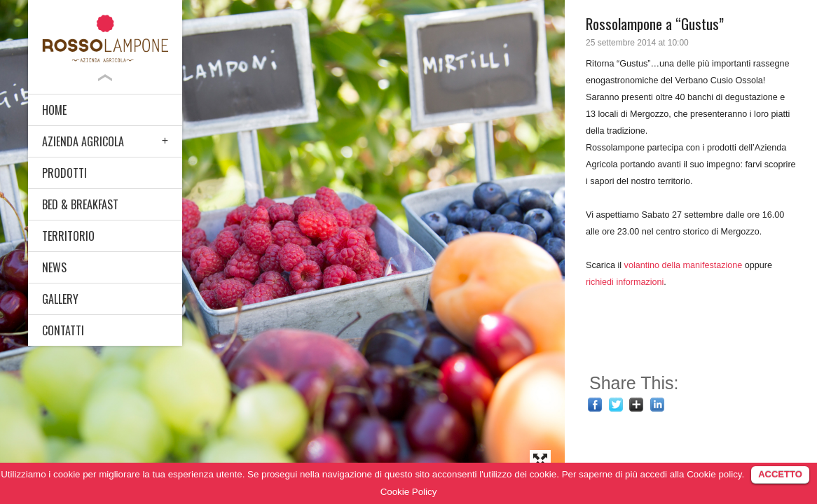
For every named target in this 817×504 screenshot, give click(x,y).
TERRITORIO (68, 236)
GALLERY (60, 299)
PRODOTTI (64, 173)
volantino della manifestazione (684, 265)
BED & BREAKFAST (80, 204)
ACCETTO (780, 474)
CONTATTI (63, 330)
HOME (54, 110)
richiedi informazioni (625, 282)
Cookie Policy (409, 492)
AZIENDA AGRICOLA (83, 141)
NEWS (54, 267)
